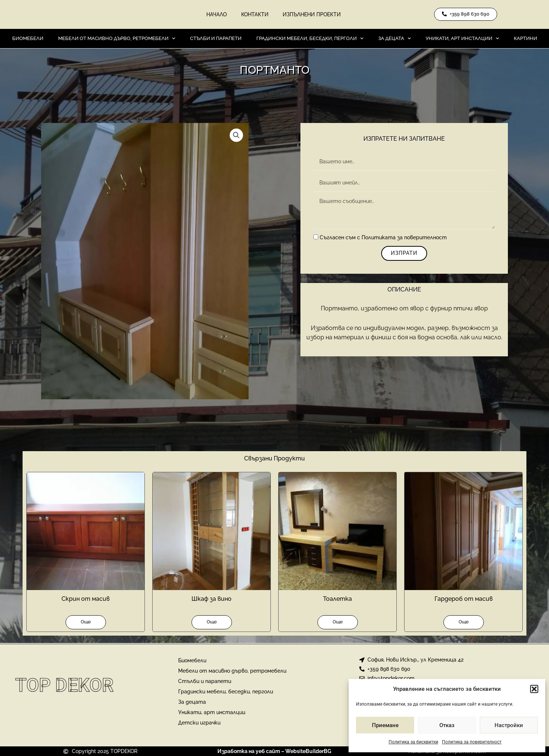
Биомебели (28, 39)
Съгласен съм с (383, 239)
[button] (534, 689)
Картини (525, 39)
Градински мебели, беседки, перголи (310, 39)
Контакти (255, 15)
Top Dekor (64, 685)
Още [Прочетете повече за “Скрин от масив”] (86, 623)
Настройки (509, 725)
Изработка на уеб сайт (249, 751)
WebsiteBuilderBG (308, 751)
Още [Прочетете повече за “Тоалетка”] (338, 623)
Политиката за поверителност (404, 239)
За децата (395, 39)
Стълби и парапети (216, 39)
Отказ (447, 725)
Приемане (385, 725)
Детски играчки (199, 723)
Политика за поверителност (472, 742)
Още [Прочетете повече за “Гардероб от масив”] (464, 623)
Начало (216, 15)
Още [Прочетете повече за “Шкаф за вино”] (212, 623)
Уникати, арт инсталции (462, 39)
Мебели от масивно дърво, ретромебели (117, 39)
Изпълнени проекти (312, 15)
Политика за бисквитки (413, 742)
